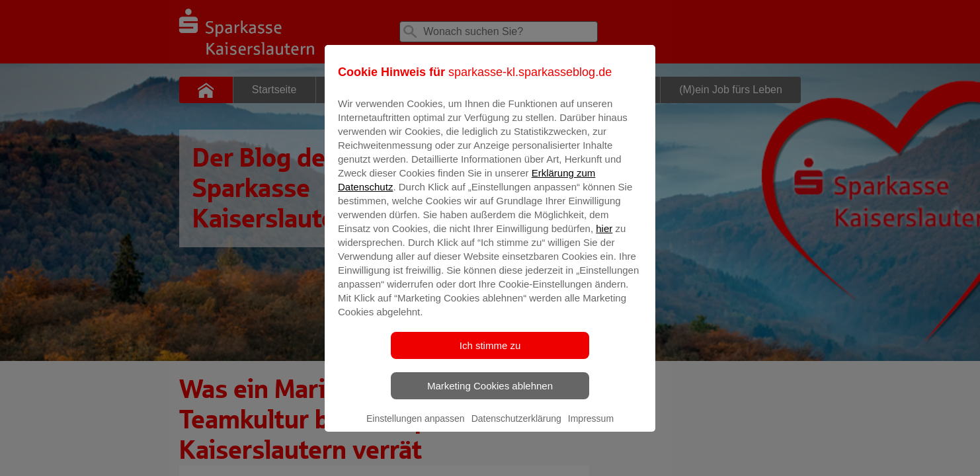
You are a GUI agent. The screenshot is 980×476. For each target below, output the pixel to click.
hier (604, 238)
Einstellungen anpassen (416, 428)
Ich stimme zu (490, 355)
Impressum (591, 428)
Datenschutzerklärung (516, 428)
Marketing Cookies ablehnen (490, 395)
